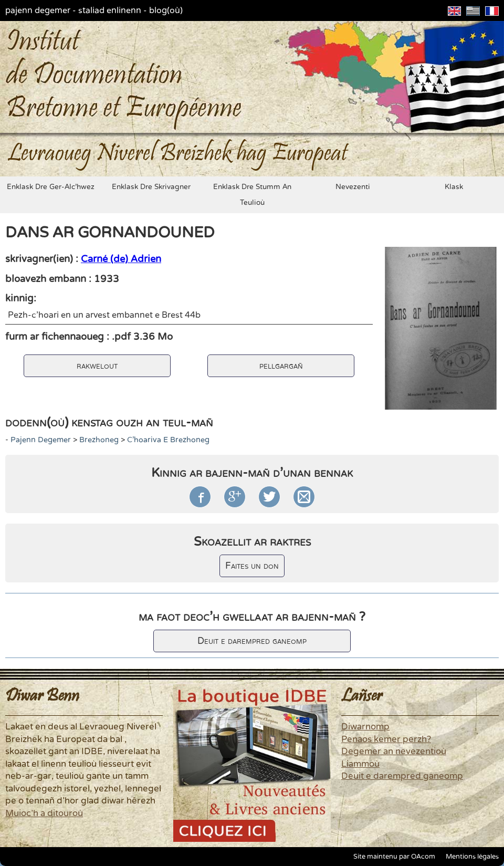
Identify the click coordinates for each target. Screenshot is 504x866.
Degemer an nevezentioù (394, 752)
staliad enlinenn (110, 11)
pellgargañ (281, 366)
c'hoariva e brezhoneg (168, 440)
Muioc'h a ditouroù (44, 813)
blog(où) (166, 11)
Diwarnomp (365, 727)
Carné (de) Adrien (121, 259)
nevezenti (353, 187)
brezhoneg (99, 440)
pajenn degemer (38, 11)
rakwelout (97, 366)
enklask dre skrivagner (151, 187)
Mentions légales (472, 857)
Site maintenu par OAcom (394, 857)
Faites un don (252, 566)
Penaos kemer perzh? (386, 739)
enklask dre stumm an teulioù (252, 195)
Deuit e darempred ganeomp (252, 641)
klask (454, 187)
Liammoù (360, 764)
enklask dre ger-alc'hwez (51, 187)
